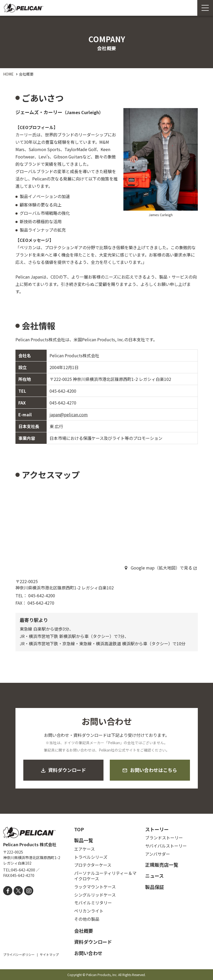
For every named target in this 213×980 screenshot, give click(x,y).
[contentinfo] (106, 897)
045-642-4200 (63, 391)
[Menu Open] (205, 8)
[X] (18, 891)
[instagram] (29, 891)
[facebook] (8, 891)
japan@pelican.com (69, 414)
